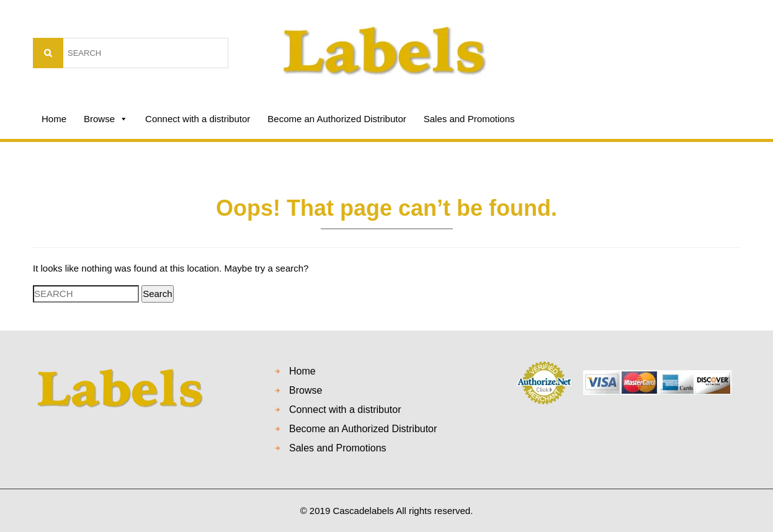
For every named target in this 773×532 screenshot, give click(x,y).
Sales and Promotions (469, 119)
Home (54, 119)
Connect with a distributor (198, 119)
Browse (106, 119)
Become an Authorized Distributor (337, 119)
